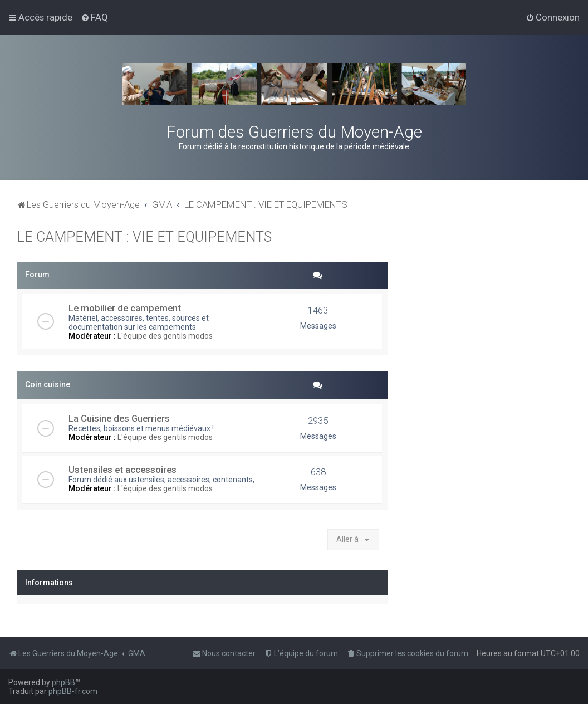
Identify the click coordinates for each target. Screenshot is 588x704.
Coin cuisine (48, 384)
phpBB (63, 682)
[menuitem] (94, 17)
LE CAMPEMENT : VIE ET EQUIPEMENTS (144, 237)
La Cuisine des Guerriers (119, 418)
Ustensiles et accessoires (122, 470)
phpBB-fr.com (73, 691)
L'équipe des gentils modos (165, 336)
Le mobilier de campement (125, 308)
